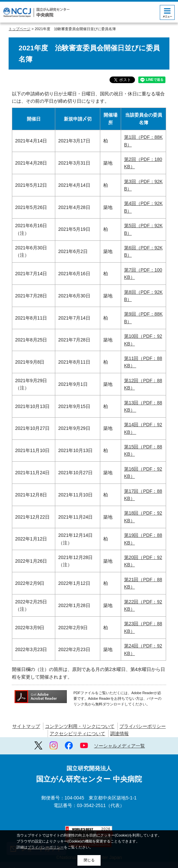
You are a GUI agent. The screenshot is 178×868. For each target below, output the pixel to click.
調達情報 (119, 734)
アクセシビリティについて (77, 734)
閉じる (89, 860)
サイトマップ (26, 726)
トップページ (20, 29)
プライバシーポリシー (143, 726)
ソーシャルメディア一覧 (119, 746)
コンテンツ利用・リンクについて (80, 726)
